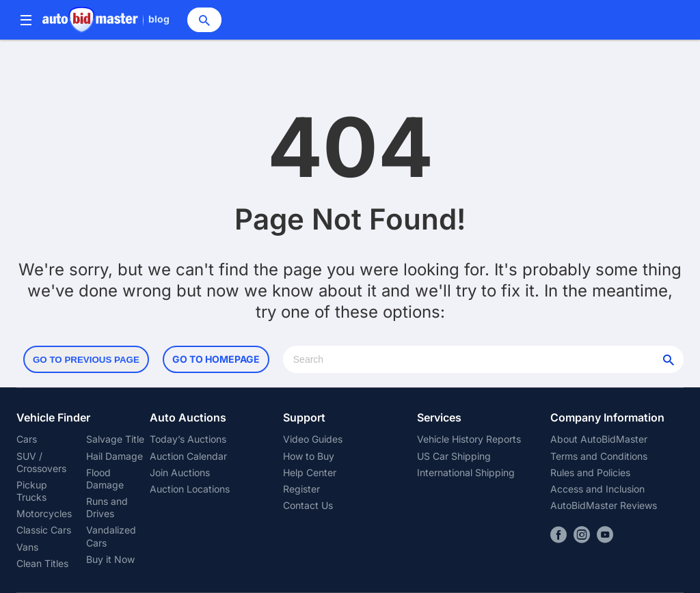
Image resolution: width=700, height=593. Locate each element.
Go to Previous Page (86, 360)
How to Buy (309, 456)
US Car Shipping (454, 456)
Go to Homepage (216, 359)
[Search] (204, 20)
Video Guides (313, 439)
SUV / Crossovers (41, 462)
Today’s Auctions (188, 439)
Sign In (608, 19)
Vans (27, 547)
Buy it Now (110, 559)
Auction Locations (190, 489)
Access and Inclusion (597, 489)
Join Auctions (180, 472)
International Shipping (466, 472)
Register (301, 489)
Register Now (654, 19)
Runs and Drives (107, 507)
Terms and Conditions (599, 456)
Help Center (310, 472)
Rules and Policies (590, 472)
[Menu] (26, 20)
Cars (27, 439)
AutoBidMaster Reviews (604, 505)
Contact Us (308, 505)
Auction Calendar (188, 456)
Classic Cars (44, 530)
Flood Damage (105, 479)
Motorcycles (44, 513)
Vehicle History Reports (469, 439)
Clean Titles (42, 563)
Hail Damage (115, 456)
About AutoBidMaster (599, 439)
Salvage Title (115, 439)
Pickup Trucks (32, 491)
